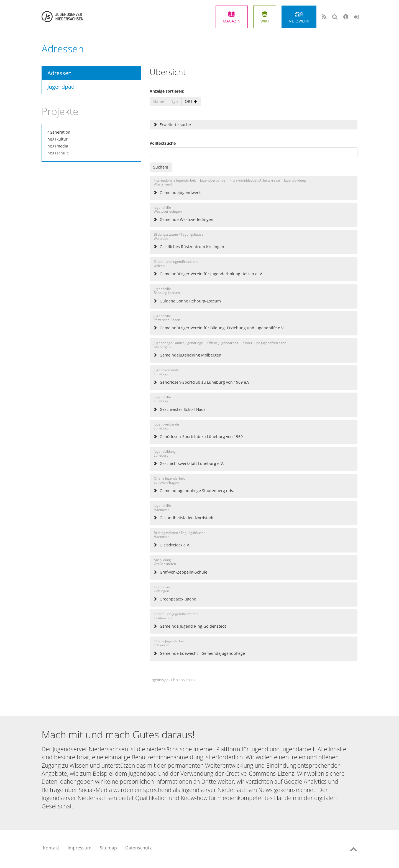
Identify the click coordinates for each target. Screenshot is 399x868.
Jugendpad (61, 87)
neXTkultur (57, 139)
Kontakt (51, 848)
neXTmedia (58, 146)
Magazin (232, 21)
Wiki (265, 21)
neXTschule (58, 153)
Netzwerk (299, 21)
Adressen (59, 73)
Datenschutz (139, 848)
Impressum (80, 848)
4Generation (59, 132)
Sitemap (108, 848)
